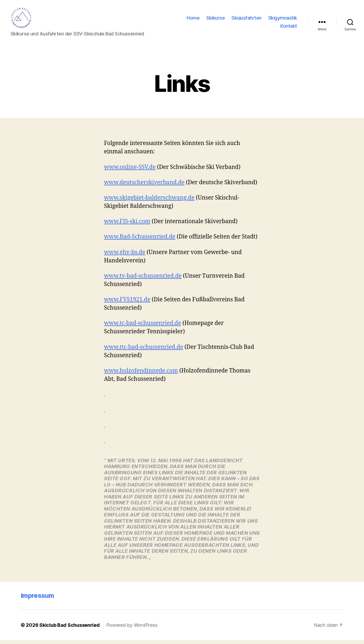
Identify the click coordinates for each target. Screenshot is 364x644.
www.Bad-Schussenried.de (140, 240)
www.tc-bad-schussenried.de (143, 327)
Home (193, 20)
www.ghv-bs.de (125, 256)
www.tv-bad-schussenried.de (143, 279)
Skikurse (215, 20)
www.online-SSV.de (130, 171)
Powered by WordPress (132, 629)
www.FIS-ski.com (127, 225)
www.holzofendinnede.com (141, 374)
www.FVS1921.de (127, 303)
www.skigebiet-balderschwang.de (149, 201)
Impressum (37, 599)
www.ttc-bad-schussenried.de (144, 351)
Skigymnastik (283, 20)
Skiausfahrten (247, 20)
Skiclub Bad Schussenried (69, 629)
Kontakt (289, 28)
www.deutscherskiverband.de (144, 186)
